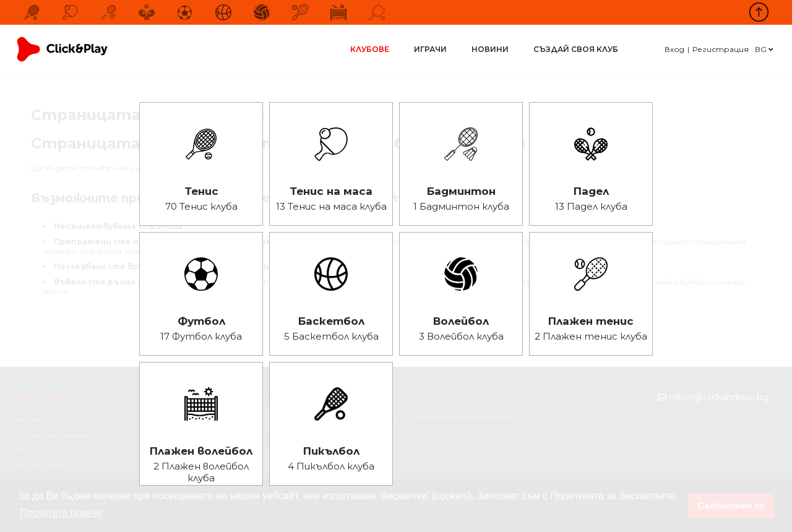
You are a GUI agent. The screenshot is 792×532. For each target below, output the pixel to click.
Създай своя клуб (576, 49)
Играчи (430, 49)
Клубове (370, 49)
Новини (490, 49)
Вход (674, 49)
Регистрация (721, 49)
